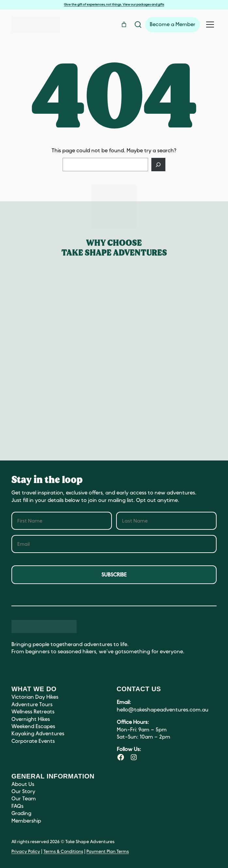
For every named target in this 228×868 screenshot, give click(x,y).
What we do (34, 689)
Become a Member (173, 24)
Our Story (23, 791)
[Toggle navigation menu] (210, 25)
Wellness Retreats (33, 712)
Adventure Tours (32, 704)
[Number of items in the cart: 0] (124, 25)
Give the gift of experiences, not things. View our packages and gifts (114, 5)
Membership (26, 821)
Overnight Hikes (31, 719)
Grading (21, 813)
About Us (23, 784)
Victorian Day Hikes (35, 697)
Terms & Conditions (63, 851)
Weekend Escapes (33, 726)
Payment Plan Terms (108, 851)
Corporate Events (33, 741)
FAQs (17, 806)
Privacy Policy (26, 851)
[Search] (158, 164)
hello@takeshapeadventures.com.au (163, 710)
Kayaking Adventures (38, 734)
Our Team (24, 799)
